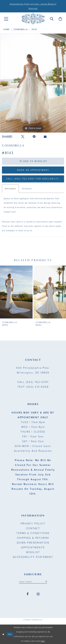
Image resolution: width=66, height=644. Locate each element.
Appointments (33, 547)
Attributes (27, 189)
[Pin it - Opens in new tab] (34, 137)
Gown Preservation (33, 543)
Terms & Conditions (33, 533)
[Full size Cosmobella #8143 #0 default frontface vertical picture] (33, 83)
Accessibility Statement (33, 557)
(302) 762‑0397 (33, 382)
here (43, 641)
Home (6, 29)
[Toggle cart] (60, 19)
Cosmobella (21, 29)
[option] (33, 83)
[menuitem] (6, 19)
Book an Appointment (33, 170)
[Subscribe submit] (46, 582)
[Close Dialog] (3, 634)
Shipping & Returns (33, 538)
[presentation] (16, 292)
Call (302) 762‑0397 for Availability (33, 179)
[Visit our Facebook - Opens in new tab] (27, 594)
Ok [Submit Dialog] (10, 634)
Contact (33, 528)
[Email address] (33, 582)
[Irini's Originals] (33, 19)
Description (10, 189)
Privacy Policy (33, 524)
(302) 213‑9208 (33, 387)
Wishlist (33, 552)
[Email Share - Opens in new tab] (45, 137)
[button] (52, 19)
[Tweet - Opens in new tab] (23, 137)
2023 (34, 29)
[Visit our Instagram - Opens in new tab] (38, 594)
